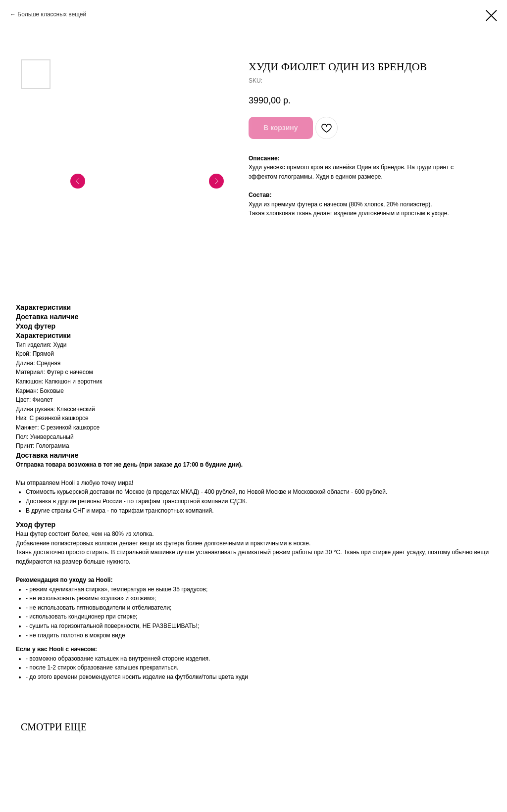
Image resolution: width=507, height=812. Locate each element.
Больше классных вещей (52, 14)
